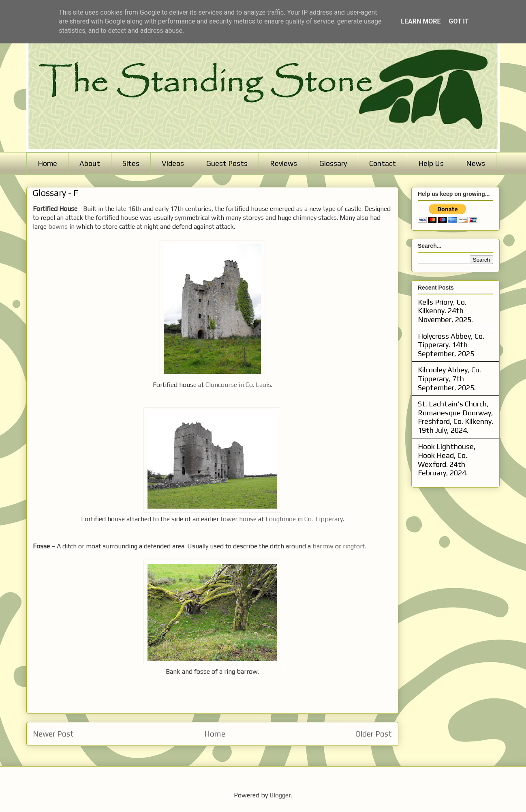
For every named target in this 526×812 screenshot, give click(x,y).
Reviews (283, 163)
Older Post (374, 734)
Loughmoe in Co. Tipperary (304, 519)
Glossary (333, 163)
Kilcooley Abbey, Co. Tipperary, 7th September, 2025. (449, 378)
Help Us (431, 163)
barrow (323, 546)
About (90, 163)
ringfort (354, 546)
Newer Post (53, 734)
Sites (131, 163)
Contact (383, 163)
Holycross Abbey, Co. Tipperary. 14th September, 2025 (451, 345)
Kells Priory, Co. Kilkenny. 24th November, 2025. (445, 311)
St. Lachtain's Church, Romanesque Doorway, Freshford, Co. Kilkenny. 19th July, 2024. (455, 417)
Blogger (280, 795)
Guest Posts (227, 163)
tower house (239, 519)
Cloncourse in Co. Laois (238, 385)
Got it (459, 21)
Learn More (421, 21)
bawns (58, 227)
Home (47, 163)
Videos (173, 163)
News (476, 163)
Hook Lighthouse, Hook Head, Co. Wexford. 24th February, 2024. (447, 460)
